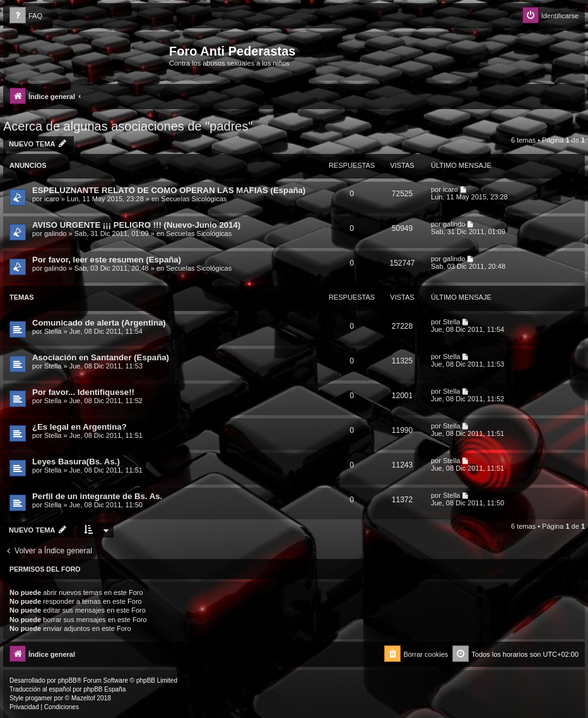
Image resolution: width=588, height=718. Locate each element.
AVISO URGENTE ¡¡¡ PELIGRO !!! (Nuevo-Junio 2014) (136, 225)
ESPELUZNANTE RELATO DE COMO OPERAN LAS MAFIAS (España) (169, 190)
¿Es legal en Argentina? (79, 427)
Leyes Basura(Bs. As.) (76, 462)
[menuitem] (26, 16)
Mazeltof (83, 698)
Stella (53, 331)
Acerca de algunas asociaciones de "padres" (128, 126)
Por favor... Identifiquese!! (83, 392)
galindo (55, 233)
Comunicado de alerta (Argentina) (99, 323)
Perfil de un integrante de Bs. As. (97, 496)
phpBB (68, 680)
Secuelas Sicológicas (194, 199)
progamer (39, 698)
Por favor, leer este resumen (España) (107, 260)
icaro (52, 199)
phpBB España (104, 689)
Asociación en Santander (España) (101, 357)
